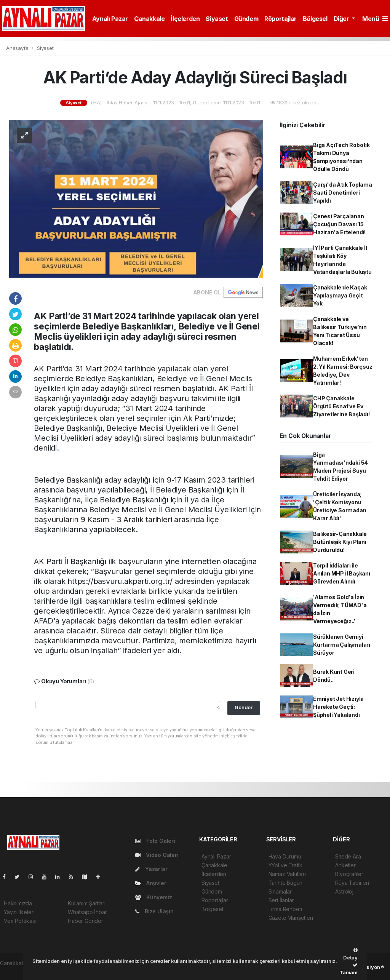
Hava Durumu (285, 856)
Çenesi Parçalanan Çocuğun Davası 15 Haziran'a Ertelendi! (339, 224)
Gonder (244, 707)
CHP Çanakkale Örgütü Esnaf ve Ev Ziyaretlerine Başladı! (341, 406)
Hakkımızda (18, 903)
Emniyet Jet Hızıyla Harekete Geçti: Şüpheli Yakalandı (338, 707)
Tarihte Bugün (286, 883)
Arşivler (151, 883)
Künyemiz (153, 897)
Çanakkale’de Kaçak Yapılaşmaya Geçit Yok (340, 295)
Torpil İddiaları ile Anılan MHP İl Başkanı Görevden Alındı (342, 573)
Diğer (342, 19)
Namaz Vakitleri (287, 874)
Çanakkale (149, 19)
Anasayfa (18, 48)
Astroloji (345, 891)
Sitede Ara (348, 856)
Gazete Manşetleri (291, 918)
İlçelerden (185, 19)
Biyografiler (349, 874)
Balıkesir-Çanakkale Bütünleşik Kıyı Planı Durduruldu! (340, 542)
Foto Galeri (155, 841)
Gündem (246, 19)
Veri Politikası (20, 921)
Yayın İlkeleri (19, 912)
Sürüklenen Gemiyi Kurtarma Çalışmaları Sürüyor (342, 645)
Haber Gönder (86, 921)
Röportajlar (281, 19)
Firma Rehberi (285, 909)
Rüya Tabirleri (352, 883)
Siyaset (217, 19)
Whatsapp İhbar (87, 912)
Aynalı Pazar (110, 19)
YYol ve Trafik (285, 865)
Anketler (345, 865)
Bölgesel (315, 19)
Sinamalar (280, 891)
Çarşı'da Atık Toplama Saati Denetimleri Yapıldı (343, 193)
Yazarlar (151, 869)
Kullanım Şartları (87, 903)
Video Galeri (157, 855)
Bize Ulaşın (154, 911)
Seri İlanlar (281, 900)
